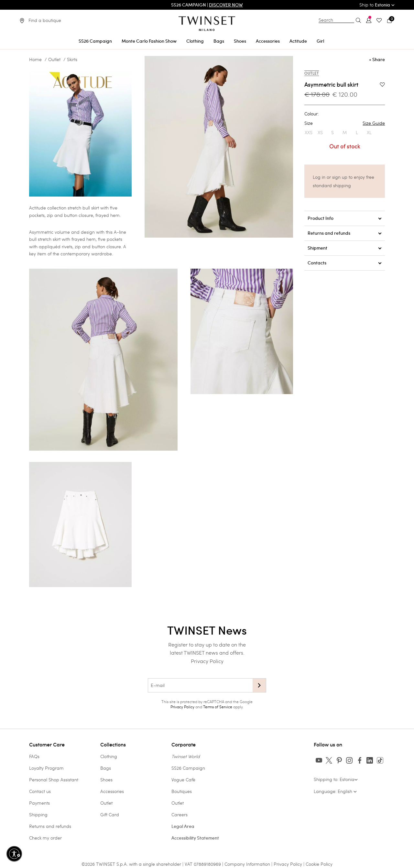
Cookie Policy (319, 864)
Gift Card (110, 814)
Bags (106, 768)
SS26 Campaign (188, 768)
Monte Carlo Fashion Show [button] (149, 41)
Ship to (377, 5)
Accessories (112, 791)
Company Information (247, 864)
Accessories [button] (268, 41)
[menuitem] (95, 40)
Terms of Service (218, 707)
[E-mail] (200, 685)
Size (345, 123)
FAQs (34, 756)
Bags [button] (219, 41)
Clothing (109, 756)
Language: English (335, 791)
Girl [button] (320, 41)
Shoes (106, 780)
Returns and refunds (50, 826)
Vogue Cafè (183, 780)
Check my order (45, 838)
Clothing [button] (195, 41)
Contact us (40, 791)
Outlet (54, 59)
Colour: (311, 114)
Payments (39, 803)
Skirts (72, 59)
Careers (180, 814)
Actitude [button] (298, 41)
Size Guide (374, 123)
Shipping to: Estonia (336, 779)
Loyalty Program (46, 768)
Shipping (38, 814)
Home (35, 59)
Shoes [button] (240, 41)
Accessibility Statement (195, 838)
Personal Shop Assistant (54, 780)
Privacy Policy (207, 661)
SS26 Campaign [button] (95, 41)
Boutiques (182, 791)
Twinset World (186, 756)
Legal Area (183, 826)
